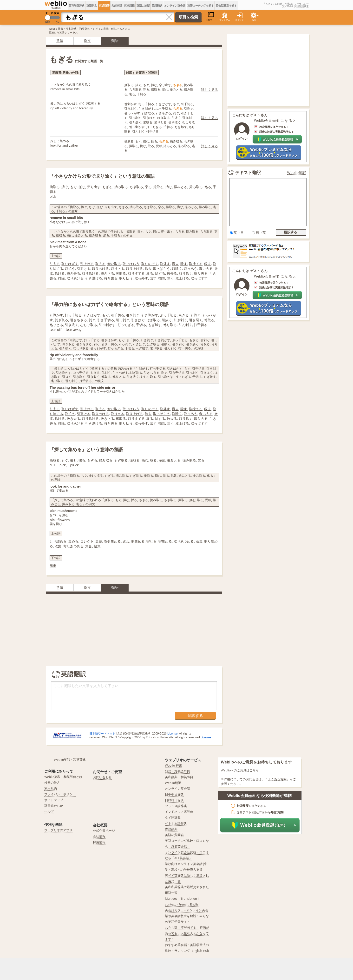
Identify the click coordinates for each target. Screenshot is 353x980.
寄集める (165, 541)
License (172, 733)
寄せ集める (112, 541)
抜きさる (107, 273)
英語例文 (92, 5)
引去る (55, 264)
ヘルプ (49, 811)
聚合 (126, 541)
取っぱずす (199, 278)
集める (73, 541)
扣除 (162, 278)
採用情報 (99, 842)
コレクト (87, 541)
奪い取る (114, 264)
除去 (148, 269)
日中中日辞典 (174, 794)
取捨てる (196, 264)
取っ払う (190, 269)
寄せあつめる (73, 546)
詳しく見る (209, 90)
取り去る (201, 273)
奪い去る (206, 269)
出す (153, 278)
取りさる (118, 269)
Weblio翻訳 (297, 173)
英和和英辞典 (77, 5)
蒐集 (199, 541)
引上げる (87, 264)
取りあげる (75, 278)
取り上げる (134, 269)
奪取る (121, 273)
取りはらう (131, 264)
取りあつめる (184, 541)
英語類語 (104, 5)
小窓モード (211, 17)
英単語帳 (129, 5)
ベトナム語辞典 (176, 823)
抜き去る (73, 273)
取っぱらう (162, 269)
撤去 (175, 264)
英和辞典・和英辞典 (78, 29)
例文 (87, 41)
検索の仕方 (52, 783)
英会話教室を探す (226, 5)
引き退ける (94, 278)
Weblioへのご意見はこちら (240, 770)
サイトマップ (54, 800)
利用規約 (51, 788)
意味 (60, 41)
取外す (165, 264)
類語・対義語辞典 (177, 771)
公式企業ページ (104, 830)
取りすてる (136, 273)
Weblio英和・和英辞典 (70, 760)
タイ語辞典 (173, 817)
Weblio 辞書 (56, 29)
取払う (70, 269)
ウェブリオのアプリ (58, 830)
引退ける (84, 269)
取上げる (182, 278)
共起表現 (117, 5)
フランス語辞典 (176, 806)
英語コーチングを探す (201, 5)
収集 (58, 546)
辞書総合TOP (54, 806)
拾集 (97, 546)
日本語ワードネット (102, 733)
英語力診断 (143, 5)
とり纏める (58, 541)
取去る (100, 264)
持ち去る (111, 278)
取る (150, 273)
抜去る (172, 273)
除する (160, 273)
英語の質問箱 (174, 835)
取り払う (126, 278)
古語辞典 (171, 829)
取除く (177, 269)
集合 (89, 546)
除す (184, 264)
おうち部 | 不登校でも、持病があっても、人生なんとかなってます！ (187, 933)
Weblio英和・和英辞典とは (63, 777)
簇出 (53, 566)
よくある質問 (277, 779)
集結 (99, 541)
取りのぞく (150, 264)
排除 (61, 278)
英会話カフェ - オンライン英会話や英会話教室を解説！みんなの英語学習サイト (187, 916)
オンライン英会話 (175, 5)
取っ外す (141, 278)
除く (170, 278)
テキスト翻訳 (248, 172)
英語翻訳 (157, 5)
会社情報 (99, 836)
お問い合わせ (102, 777)
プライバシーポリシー (60, 794)
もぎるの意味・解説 (105, 29)
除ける (60, 273)
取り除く (186, 273)
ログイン (240, 20)
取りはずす (70, 264)
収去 (208, 264)
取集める (138, 541)
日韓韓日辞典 (174, 800)
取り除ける (90, 273)
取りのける (100, 269)
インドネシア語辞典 (179, 812)
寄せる (151, 541)
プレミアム (225, 20)
